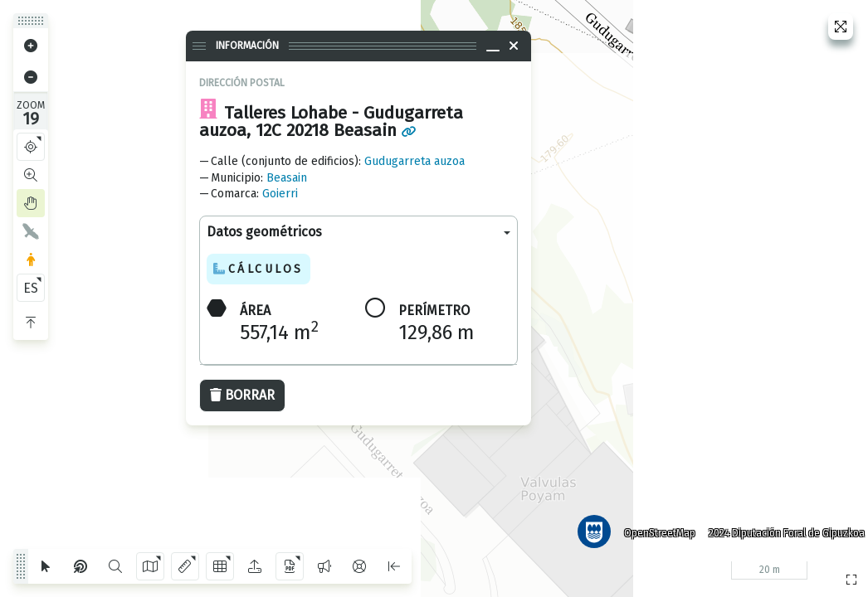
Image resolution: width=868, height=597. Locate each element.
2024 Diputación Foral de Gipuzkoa (780, 527)
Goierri (280, 194)
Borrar (242, 395)
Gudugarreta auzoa (414, 161)
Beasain (287, 178)
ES (31, 288)
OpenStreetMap (653, 527)
